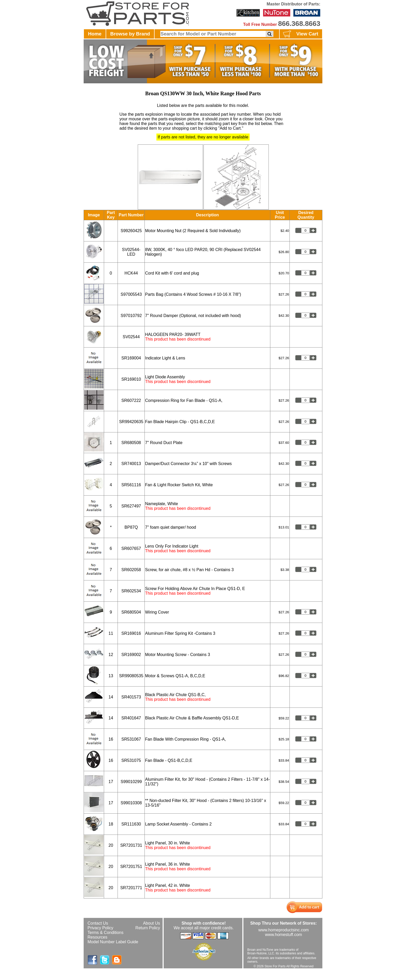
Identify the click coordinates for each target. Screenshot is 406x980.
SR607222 (131, 400)
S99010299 (131, 782)
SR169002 (131, 655)
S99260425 (131, 231)
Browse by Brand (130, 34)
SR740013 (131, 464)
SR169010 (131, 379)
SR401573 (131, 697)
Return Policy (148, 928)
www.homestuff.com (284, 935)
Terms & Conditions (106, 933)
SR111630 (131, 824)
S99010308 (131, 803)
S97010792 (131, 316)
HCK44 (131, 273)
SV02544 (131, 337)
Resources (97, 937)
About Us (151, 923)
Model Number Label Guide (113, 942)
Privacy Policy (100, 928)
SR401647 (131, 718)
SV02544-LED (131, 252)
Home (95, 34)
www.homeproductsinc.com (284, 930)
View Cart (300, 34)
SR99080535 (131, 676)
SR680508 (131, 443)
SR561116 (131, 485)
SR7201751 (131, 867)
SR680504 (131, 612)
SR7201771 (131, 888)
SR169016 (131, 633)
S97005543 (131, 294)
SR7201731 (131, 845)
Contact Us (98, 923)
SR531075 (131, 760)
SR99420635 (131, 422)
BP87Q (131, 527)
